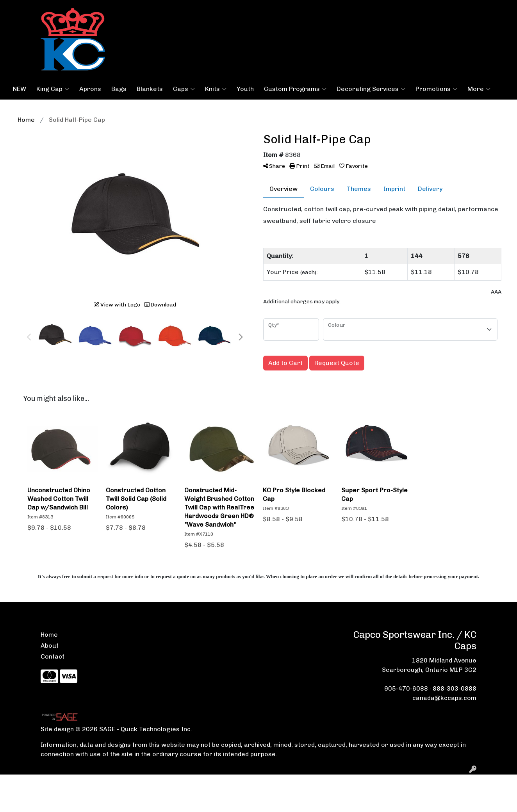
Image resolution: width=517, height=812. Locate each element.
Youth (245, 89)
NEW (20, 89)
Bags (119, 89)
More (479, 89)
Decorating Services (371, 89)
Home (49, 635)
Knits (216, 89)
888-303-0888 (455, 688)
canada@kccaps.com (444, 698)
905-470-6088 (406, 688)
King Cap (53, 89)
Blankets (150, 89)
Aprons (90, 89)
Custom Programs (295, 89)
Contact (53, 656)
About (50, 646)
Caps (184, 89)
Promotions (436, 89)
